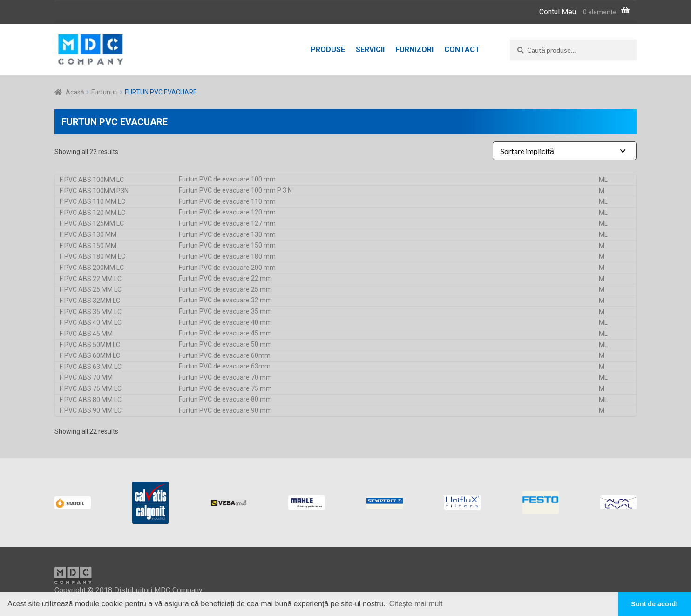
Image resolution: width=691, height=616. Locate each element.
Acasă (75, 92)
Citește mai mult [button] (416, 604)
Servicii (370, 50)
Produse (328, 50)
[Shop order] (565, 151)
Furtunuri (105, 92)
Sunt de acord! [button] (654, 604)
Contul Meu (558, 12)
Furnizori (414, 50)
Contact (462, 50)
